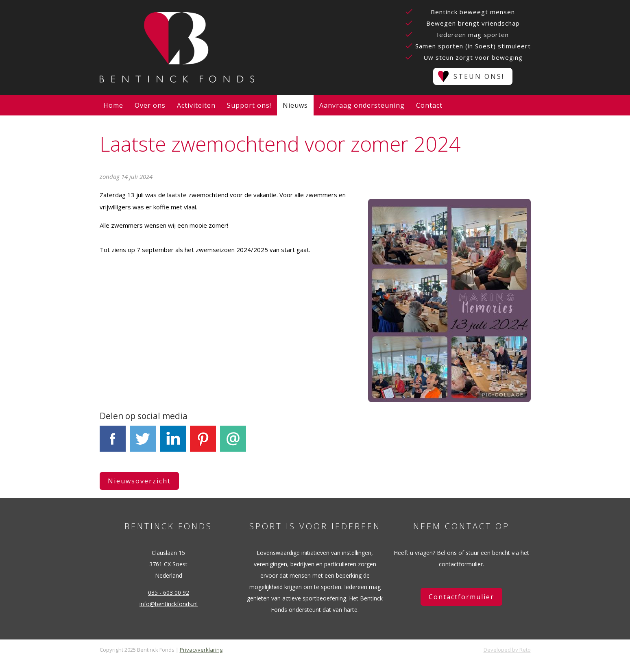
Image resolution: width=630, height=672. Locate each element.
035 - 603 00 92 (169, 593)
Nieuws (295, 105)
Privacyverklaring (201, 650)
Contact (429, 105)
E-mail (233, 443)
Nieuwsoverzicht (139, 481)
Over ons (150, 105)
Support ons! (249, 105)
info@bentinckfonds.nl (169, 604)
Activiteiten (196, 105)
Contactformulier (461, 597)
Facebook (113, 443)
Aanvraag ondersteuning (362, 105)
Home (113, 105)
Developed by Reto (507, 650)
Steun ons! (479, 76)
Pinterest (203, 443)
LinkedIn (173, 443)
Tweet (143, 443)
